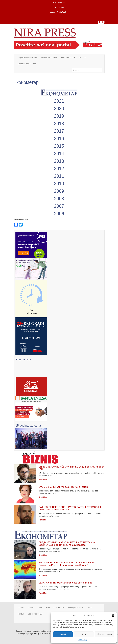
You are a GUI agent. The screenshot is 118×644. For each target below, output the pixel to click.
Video (40, 608)
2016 (59, 139)
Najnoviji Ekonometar (49, 57)
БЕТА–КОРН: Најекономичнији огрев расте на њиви (66, 583)
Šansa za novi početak (27, 64)
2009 (59, 191)
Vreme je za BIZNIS (75, 608)
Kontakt (21, 614)
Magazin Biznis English (59, 12)
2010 (59, 184)
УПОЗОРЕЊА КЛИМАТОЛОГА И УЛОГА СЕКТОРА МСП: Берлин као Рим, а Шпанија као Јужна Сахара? (68, 564)
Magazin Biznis (59, 3)
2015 (59, 146)
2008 (59, 199)
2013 (59, 161)
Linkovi (90, 608)
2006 (59, 214)
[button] (113, 615)
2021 (59, 101)
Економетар (59, 7)
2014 (59, 154)
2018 (59, 124)
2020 (59, 108)
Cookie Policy (82, 640)
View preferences (105, 634)
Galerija (31, 608)
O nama (21, 608)
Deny (84, 634)
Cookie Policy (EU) (35, 614)
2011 (59, 176)
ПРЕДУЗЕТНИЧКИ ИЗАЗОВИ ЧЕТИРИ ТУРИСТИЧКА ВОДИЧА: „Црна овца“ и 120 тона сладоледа (67, 544)
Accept (63, 634)
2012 (59, 169)
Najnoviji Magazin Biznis (28, 57)
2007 (59, 206)
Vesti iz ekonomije (68, 57)
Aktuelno (82, 57)
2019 (59, 116)
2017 (59, 131)
